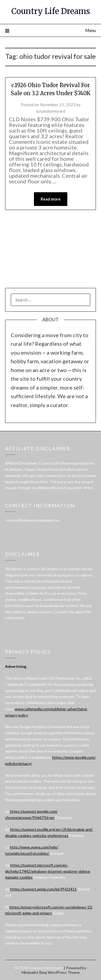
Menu (90, 30)
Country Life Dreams (51, 11)
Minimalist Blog (34, 972)
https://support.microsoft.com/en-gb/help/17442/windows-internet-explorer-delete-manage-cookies (48, 871)
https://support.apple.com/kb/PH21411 (43, 889)
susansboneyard (51, 111)
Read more (51, 199)
